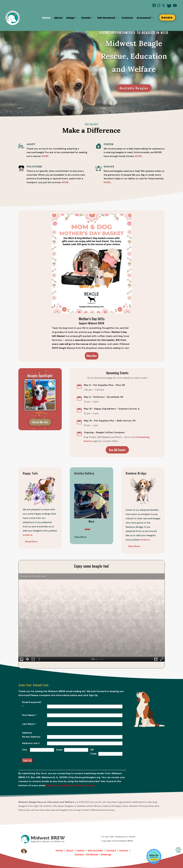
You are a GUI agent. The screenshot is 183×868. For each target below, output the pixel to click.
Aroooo (124, 851)
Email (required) (32, 704)
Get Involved (108, 18)
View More (134, 546)
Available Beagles (134, 88)
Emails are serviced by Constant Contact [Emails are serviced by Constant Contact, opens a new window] (70, 785)
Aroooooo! (145, 18)
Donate (168, 17)
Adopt (72, 18)
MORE (138, 156)
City (25, 750)
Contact (127, 18)
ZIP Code (93, 752)
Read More (31, 542)
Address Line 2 (31, 743)
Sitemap (106, 855)
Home (46, 18)
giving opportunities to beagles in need (134, 33)
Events (88, 18)
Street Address (31, 737)
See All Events (117, 450)
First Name (29, 715)
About (58, 18)
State (59, 750)
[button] (105, 504)
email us (145, 540)
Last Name (29, 724)
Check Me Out (40, 422)
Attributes (92, 855)
